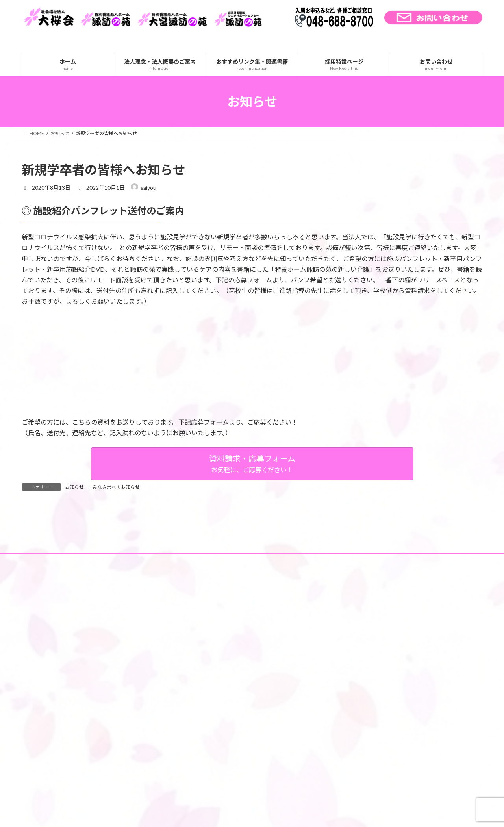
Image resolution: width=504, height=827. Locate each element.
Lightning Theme (250, 813)
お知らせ (74, 487)
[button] (252, 464)
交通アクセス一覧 (77, 655)
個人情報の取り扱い (174, 655)
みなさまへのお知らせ (116, 487)
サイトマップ (124, 655)
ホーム (36, 655)
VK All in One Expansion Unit (303, 813)
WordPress (209, 813)
